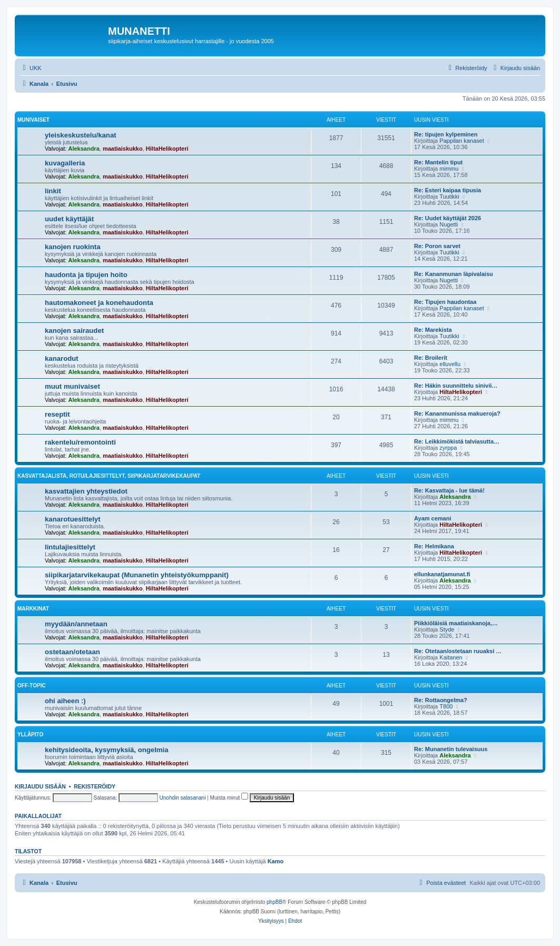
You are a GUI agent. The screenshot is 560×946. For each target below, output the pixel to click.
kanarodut (62, 358)
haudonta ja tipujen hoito (86, 275)
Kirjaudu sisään (40, 786)
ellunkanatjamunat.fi (442, 574)
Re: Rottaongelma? (441, 700)
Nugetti (449, 224)
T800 (446, 706)
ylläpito (30, 735)
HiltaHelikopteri (167, 149)
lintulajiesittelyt (70, 547)
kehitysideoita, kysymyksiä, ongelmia (107, 750)
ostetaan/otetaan (72, 652)
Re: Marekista (433, 330)
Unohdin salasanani (183, 798)
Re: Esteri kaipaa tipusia (448, 190)
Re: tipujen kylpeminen (446, 134)
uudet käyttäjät (69, 219)
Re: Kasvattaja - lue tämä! (449, 490)
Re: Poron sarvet (437, 246)
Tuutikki (449, 196)
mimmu (449, 169)
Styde (447, 629)
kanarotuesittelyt (73, 519)
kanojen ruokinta (73, 247)
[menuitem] (31, 68)
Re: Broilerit (431, 358)
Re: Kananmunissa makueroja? (457, 413)
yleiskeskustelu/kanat (81, 135)
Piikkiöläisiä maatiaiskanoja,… (456, 623)
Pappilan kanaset (461, 141)
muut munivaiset (72, 386)
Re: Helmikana (434, 546)
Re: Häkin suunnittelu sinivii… (456, 386)
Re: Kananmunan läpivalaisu (454, 274)
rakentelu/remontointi (80, 442)
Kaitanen (451, 657)
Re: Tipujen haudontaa (445, 302)
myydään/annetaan (76, 624)
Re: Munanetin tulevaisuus (451, 749)
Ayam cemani (433, 518)
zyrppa (448, 448)
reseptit (57, 414)
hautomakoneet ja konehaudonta (99, 303)
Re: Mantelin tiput (438, 162)
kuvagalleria (65, 163)
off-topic (32, 686)
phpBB (274, 902)
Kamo (276, 861)
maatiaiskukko (123, 149)
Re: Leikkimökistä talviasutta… (457, 441)
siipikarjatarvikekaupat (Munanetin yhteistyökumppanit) (137, 575)
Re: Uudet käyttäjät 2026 (448, 218)
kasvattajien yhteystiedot (86, 491)
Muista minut (229, 798)
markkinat (33, 609)
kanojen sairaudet (74, 331)
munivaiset (33, 120)
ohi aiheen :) (65, 701)
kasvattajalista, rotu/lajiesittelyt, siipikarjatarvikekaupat (109, 476)
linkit (53, 191)
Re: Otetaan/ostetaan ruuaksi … (458, 651)
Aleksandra (83, 149)
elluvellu (450, 364)
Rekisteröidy (95, 786)
